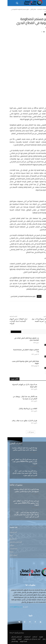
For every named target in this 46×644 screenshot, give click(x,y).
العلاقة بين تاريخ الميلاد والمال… (20, 409)
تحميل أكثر (23, 432)
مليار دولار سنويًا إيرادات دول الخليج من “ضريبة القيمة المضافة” (34, 321)
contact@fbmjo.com (9, 607)
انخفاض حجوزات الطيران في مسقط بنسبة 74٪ (19, 351)
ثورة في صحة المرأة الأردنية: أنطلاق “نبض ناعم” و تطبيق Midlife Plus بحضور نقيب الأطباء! (17, 461)
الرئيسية (42, 9)
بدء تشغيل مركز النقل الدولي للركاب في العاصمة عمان (19, 339)
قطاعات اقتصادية (34, 9)
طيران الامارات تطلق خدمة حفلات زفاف (17, 421)
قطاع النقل (26, 9)
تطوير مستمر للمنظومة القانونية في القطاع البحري (16, 296)
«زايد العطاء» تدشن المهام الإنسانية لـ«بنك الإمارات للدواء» (11, 321)
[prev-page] (42, 372)
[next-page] (39, 372)
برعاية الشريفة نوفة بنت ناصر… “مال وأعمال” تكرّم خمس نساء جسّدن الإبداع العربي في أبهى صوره (17, 473)
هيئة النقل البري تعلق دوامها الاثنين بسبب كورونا (18, 362)
